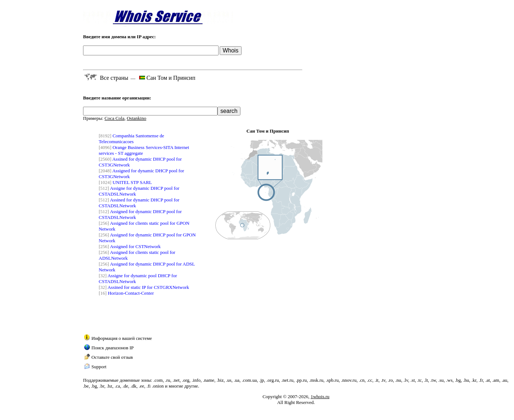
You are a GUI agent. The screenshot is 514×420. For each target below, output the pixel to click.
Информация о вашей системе (122, 338)
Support (99, 367)
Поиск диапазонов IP (113, 348)
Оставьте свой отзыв (112, 357)
